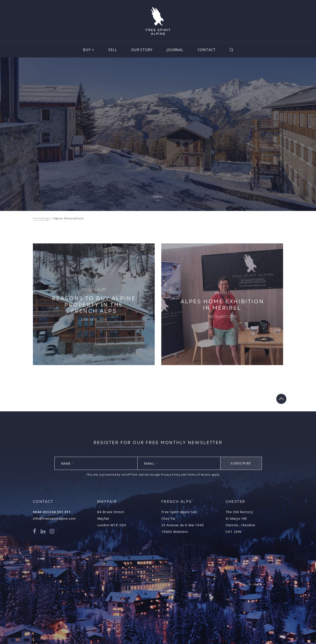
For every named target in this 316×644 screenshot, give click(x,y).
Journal (175, 50)
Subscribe (241, 463)
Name (68, 463)
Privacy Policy (171, 475)
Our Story (142, 50)
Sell (113, 50)
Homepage (41, 218)
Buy (87, 50)
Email (151, 463)
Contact (207, 50)
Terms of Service (199, 475)
